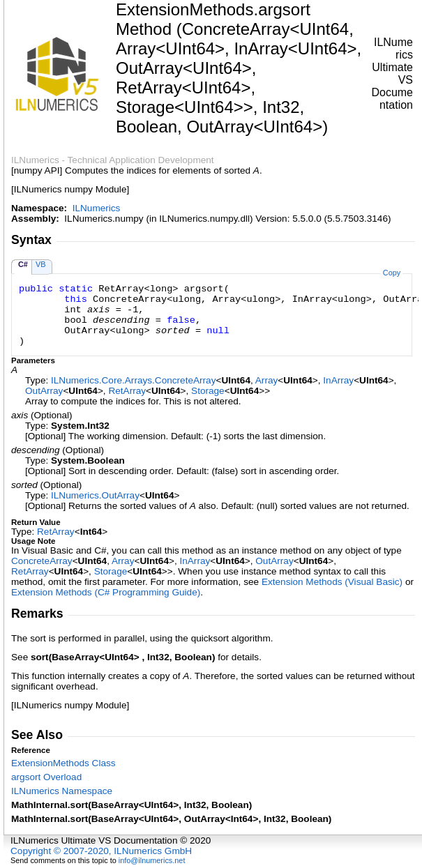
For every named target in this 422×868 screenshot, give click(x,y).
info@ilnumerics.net (152, 860)
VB (41, 264)
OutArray (44, 391)
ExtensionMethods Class (63, 763)
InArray (338, 380)
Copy (392, 273)
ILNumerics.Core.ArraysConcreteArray (133, 380)
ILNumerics (97, 208)
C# (23, 264)
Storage (208, 391)
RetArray (127, 391)
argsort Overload (46, 777)
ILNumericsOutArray (95, 495)
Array (266, 380)
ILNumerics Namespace (62, 791)
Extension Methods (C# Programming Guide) (106, 592)
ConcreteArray (42, 561)
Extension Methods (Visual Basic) (332, 582)
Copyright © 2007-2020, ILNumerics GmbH (101, 851)
